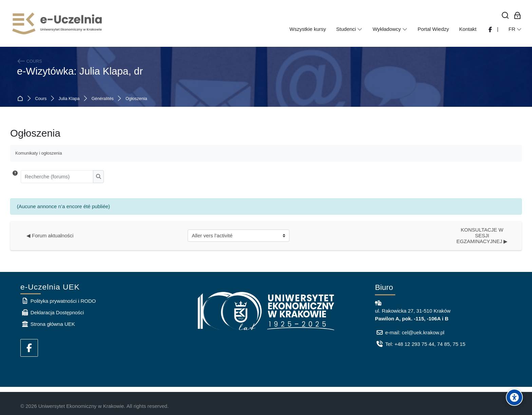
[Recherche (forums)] (57, 177)
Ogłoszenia (136, 99)
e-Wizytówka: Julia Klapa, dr (80, 71)
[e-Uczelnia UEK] (58, 23)
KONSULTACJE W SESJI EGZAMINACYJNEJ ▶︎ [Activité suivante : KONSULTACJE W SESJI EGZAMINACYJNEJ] (482, 235)
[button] (15, 177)
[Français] (515, 29)
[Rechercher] (505, 16)
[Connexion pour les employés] (518, 16)
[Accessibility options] (514, 397)
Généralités (103, 99)
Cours (41, 99)
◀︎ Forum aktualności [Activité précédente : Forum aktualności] (50, 235)
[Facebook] (29, 348)
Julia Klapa (69, 99)
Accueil (22, 99)
